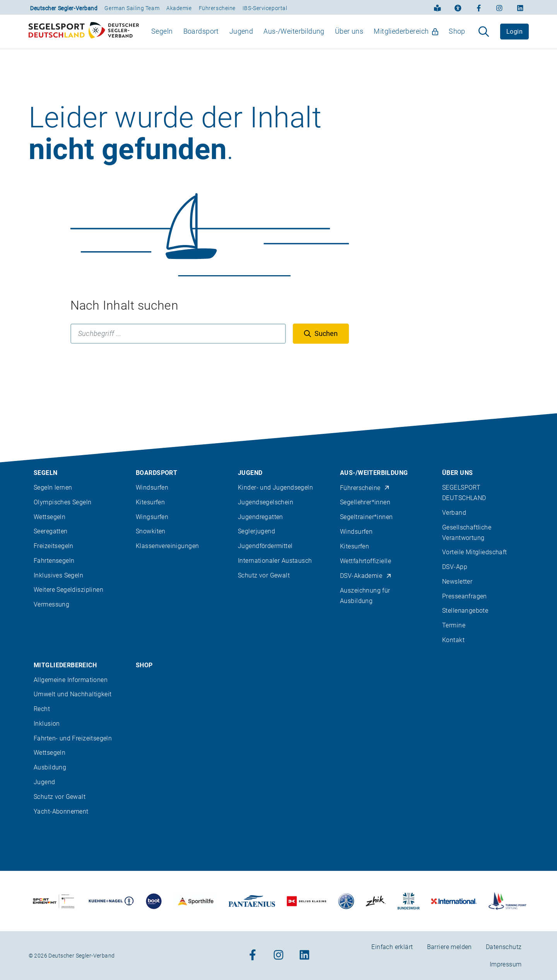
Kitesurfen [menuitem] (150, 502)
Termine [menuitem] (454, 626)
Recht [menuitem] (42, 709)
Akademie (179, 8)
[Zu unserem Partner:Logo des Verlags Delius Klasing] (307, 901)
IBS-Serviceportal (265, 8)
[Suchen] (321, 348)
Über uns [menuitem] (349, 38)
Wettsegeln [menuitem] (50, 517)
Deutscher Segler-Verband (64, 8)
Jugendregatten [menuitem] (261, 517)
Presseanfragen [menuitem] (465, 596)
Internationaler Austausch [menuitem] (275, 561)
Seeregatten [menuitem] (51, 532)
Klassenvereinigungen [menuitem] (167, 546)
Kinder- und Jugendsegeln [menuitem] (275, 487)
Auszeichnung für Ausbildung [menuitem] (365, 596)
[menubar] (308, 39)
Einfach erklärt (392, 947)
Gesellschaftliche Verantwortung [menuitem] (467, 533)
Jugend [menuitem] (241, 38)
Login (514, 39)
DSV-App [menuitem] (455, 567)
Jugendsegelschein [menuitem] (266, 502)
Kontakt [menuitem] (453, 640)
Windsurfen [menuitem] (152, 487)
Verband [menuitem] (454, 513)
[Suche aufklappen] (484, 39)
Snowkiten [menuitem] (151, 532)
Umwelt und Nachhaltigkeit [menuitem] (73, 695)
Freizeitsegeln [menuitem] (54, 546)
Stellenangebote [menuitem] (465, 611)
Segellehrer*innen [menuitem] (365, 503)
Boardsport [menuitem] (201, 38)
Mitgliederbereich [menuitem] (406, 38)
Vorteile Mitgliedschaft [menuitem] (475, 553)
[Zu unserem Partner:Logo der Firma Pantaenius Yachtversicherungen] (252, 901)
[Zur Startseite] (84, 39)
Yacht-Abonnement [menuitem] (61, 811)
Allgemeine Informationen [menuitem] (71, 680)
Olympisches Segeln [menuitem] (63, 502)
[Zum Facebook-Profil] (479, 7)
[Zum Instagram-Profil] (499, 7)
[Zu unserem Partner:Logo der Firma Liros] (346, 901)
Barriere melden (449, 947)
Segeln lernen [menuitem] (53, 487)
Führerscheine (217, 8)
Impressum (506, 964)
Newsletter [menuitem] (457, 582)
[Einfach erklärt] (437, 7)
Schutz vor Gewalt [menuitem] (264, 575)
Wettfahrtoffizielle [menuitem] (366, 561)
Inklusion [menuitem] (47, 724)
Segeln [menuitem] (162, 38)
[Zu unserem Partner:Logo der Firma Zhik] (376, 901)
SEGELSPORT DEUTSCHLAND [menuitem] (464, 493)
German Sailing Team (132, 8)
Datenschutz (504, 947)
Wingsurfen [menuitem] (152, 517)
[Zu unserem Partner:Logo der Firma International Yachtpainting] (454, 901)
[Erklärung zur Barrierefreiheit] (458, 7)
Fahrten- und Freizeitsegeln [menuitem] (73, 738)
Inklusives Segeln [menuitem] (58, 575)
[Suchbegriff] (178, 348)
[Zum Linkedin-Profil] (520, 7)
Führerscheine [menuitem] (365, 488)
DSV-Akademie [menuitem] (366, 576)
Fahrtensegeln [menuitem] (54, 561)
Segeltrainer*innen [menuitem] (366, 517)
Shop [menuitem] (457, 38)
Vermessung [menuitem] (51, 605)
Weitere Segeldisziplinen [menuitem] (68, 590)
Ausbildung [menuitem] (50, 768)
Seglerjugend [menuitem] (256, 532)
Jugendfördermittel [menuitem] (265, 546)
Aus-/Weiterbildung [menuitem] (294, 38)
